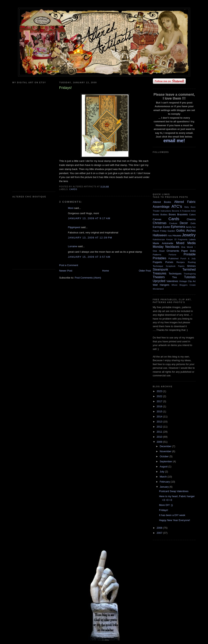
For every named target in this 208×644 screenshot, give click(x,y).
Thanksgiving (190, 274)
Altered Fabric (185, 202)
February (165, 482)
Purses (169, 262)
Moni (71, 208)
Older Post (145, 271)
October (165, 456)
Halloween (160, 235)
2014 (160, 417)
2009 (160, 442)
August (164, 467)
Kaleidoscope (159, 240)
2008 (160, 528)
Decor (184, 223)
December (166, 446)
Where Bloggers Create (184, 285)
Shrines (191, 266)
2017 (160, 401)
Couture (173, 223)
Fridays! (164, 510)
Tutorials (190, 277)
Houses (177, 235)
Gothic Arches (186, 231)
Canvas (157, 219)
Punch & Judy (188, 259)
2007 (160, 533)
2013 (160, 422)
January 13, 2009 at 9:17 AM (89, 218)
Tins (174, 277)
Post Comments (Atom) (88, 278)
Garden (171, 231)
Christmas (160, 223)
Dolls (193, 223)
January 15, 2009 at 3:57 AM (89, 257)
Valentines (172, 281)
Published (173, 258)
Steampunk (161, 269)
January (165, 487)
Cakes (192, 214)
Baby (187, 207)
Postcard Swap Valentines (174, 491)
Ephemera (178, 227)
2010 (160, 437)
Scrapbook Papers (175, 266)
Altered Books (162, 202)
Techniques (175, 274)
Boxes (172, 214)
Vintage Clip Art (187, 281)
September (166, 461)
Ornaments (173, 251)
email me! (174, 141)
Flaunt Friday (160, 231)
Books (156, 214)
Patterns (157, 255)
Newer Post (66, 271)
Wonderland (158, 289)
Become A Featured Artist (184, 211)
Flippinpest (74, 227)
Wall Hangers (161, 285)
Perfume (172, 255)
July (162, 472)
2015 (160, 411)
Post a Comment (69, 265)
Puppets (158, 262)
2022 (160, 396)
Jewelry (189, 235)
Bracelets (182, 214)
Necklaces (172, 247)
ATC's (177, 206)
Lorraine (73, 246)
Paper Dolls (188, 251)
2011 (160, 432)
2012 (160, 427)
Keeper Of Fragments (177, 240)
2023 (160, 391)
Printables (160, 258)
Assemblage (161, 207)
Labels (192, 239)
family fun (191, 227)
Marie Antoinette (163, 243)
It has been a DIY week (172, 515)
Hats (170, 236)
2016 (160, 406)
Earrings (158, 227)
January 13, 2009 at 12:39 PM (90, 238)
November (166, 451)
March (164, 477)
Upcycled (159, 281)
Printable (190, 254)
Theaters (159, 277)
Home (106, 271)
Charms (191, 219)
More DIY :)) (166, 505)
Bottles (164, 214)
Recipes (181, 262)
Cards (73, 189)
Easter (167, 227)
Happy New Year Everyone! (175, 520)
